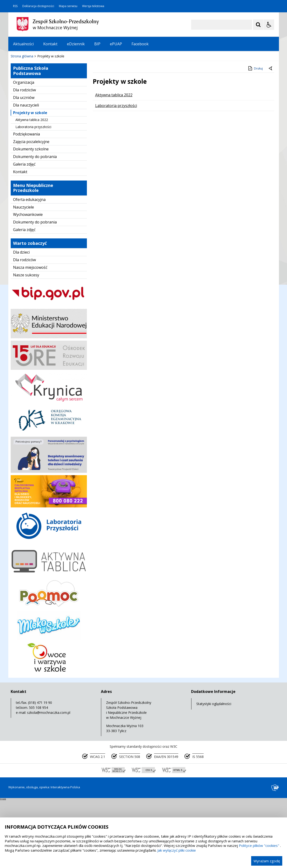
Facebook (140, 44)
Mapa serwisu (68, 6)
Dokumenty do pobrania (35, 224)
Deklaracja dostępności (38, 6)
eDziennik (76, 44)
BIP (97, 44)
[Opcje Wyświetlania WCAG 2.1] (269, 25)
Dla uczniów (24, 165)
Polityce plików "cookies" (259, 845)
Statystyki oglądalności (214, 771)
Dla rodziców (24, 158)
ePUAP (116, 44)
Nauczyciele (24, 275)
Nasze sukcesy (26, 343)
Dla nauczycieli (26, 173)
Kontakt (50, 44)
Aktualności (23, 44)
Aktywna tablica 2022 (32, 187)
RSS (15, 6)
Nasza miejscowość (30, 335)
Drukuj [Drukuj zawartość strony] (255, 136)
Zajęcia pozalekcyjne (31, 209)
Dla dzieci (21, 320)
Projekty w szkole (30, 180)
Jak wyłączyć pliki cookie (177, 850)
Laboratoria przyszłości (33, 194)
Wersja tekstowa (93, 6)
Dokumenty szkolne (31, 217)
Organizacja (24, 150)
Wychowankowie (28, 282)
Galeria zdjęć (24, 232)
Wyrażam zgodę (267, 861)
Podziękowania (26, 202)
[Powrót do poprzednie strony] (271, 136)
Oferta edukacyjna (29, 267)
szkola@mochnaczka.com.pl (49, 780)
